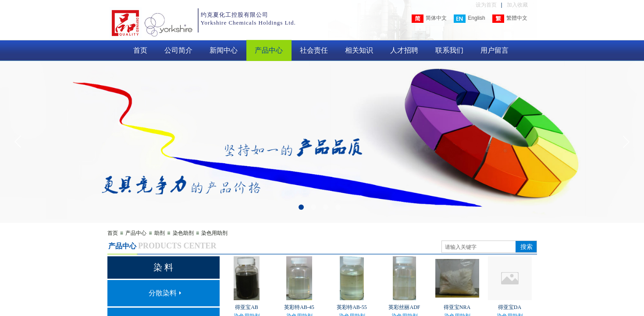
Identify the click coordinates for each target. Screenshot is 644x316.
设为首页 (486, 5)
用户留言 (495, 50)
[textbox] (479, 247)
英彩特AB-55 (352, 307)
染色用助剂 (214, 233)
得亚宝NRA (457, 307)
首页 (140, 50)
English (469, 19)
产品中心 (269, 50)
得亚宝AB (247, 307)
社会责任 (314, 50)
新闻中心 (224, 50)
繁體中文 (510, 19)
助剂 (160, 233)
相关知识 (359, 50)
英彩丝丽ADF (404, 307)
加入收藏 (517, 5)
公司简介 (178, 50)
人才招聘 (404, 50)
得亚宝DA (510, 307)
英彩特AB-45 (299, 307)
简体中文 (429, 19)
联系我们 (449, 50)
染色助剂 (183, 233)
